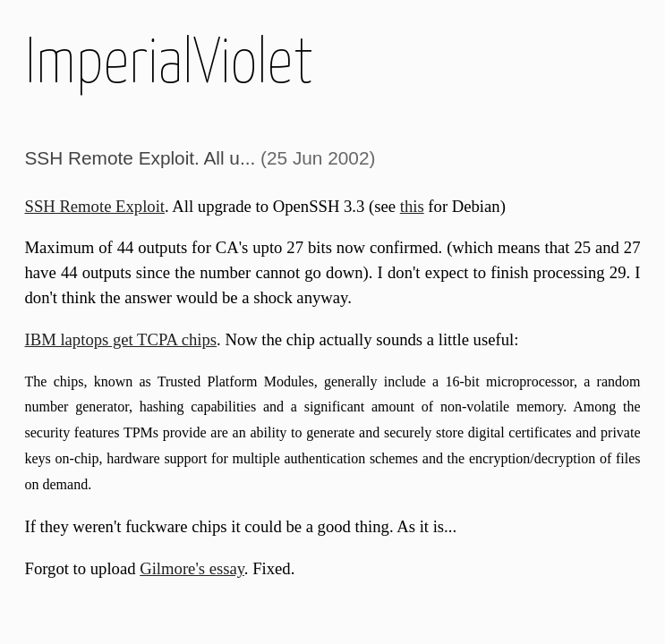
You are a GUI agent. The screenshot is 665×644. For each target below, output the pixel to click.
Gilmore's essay (192, 568)
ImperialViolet (169, 65)
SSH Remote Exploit (95, 206)
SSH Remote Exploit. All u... (141, 158)
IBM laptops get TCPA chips (121, 339)
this (412, 206)
